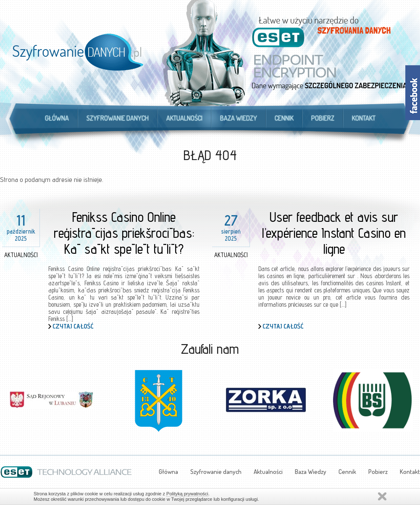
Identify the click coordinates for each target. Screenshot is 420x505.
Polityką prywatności (187, 494)
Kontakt (364, 118)
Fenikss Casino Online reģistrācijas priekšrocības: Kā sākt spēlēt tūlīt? (124, 233)
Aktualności (184, 118)
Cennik (284, 118)
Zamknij (382, 496)
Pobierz (323, 118)
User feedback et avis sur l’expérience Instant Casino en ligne (334, 233)
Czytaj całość (73, 326)
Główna (57, 118)
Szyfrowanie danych (118, 118)
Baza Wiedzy (239, 118)
